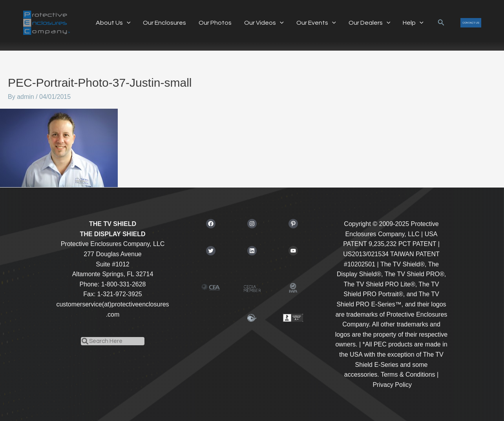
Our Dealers (370, 23)
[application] (127, 23)
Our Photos (215, 23)
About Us (113, 23)
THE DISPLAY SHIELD (112, 234)
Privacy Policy (392, 385)
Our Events (316, 23)
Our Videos (264, 23)
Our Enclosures (164, 23)
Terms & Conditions (408, 375)
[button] (441, 23)
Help (413, 23)
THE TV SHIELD (113, 224)
